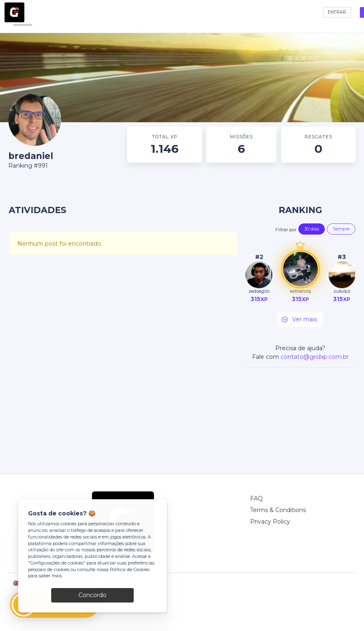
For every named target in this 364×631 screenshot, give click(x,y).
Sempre (341, 229)
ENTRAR (337, 12)
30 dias (312, 229)
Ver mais (299, 319)
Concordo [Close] (92, 595)
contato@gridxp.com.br (315, 357)
